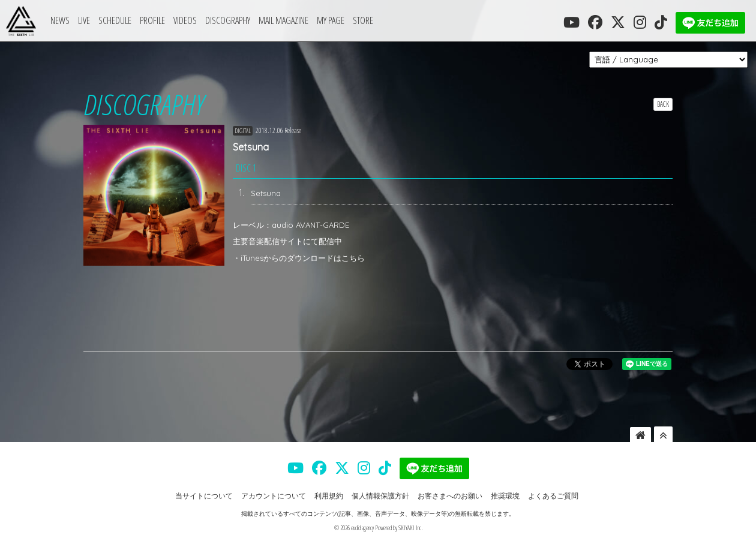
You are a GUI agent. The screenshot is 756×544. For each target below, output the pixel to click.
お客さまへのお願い (450, 496)
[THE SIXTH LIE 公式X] (618, 22)
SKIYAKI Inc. (410, 528)
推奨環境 (505, 496)
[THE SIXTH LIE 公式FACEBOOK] (595, 22)
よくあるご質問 (553, 496)
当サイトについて (204, 496)
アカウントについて (274, 496)
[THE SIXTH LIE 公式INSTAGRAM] (640, 22)
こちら (353, 258)
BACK (663, 104)
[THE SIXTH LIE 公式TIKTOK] (661, 22)
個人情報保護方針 (380, 496)
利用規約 (329, 496)
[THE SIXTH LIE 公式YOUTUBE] (571, 22)
